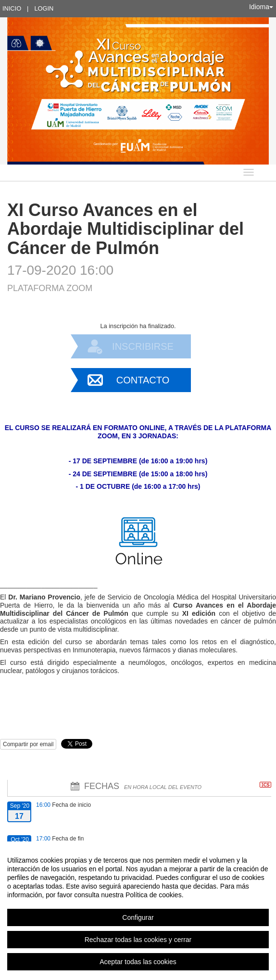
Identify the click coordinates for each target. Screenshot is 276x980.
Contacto (143, 380)
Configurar (138, 917)
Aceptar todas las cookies (138, 962)
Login (44, 8)
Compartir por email (28, 744)
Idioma (261, 7)
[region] (138, 911)
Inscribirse (143, 346)
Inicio (12, 8)
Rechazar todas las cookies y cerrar (138, 940)
